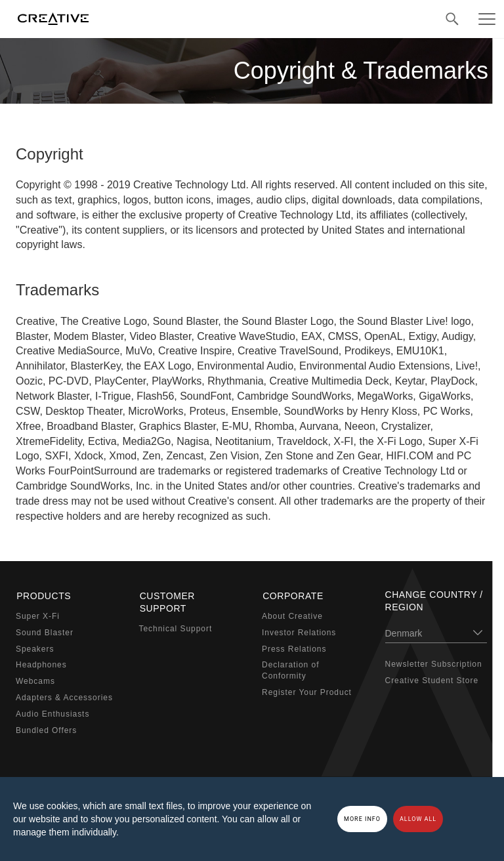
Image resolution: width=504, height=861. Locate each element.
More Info (362, 819)
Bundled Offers (46, 729)
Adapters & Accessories (64, 697)
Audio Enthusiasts (52, 713)
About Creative (292, 616)
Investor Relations (299, 632)
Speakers (35, 648)
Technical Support (176, 628)
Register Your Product (307, 692)
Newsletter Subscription (434, 664)
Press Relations (294, 648)
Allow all (418, 819)
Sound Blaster (45, 632)
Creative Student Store (432, 681)
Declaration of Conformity (290, 670)
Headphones (41, 664)
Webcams (35, 681)
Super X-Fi (38, 616)
